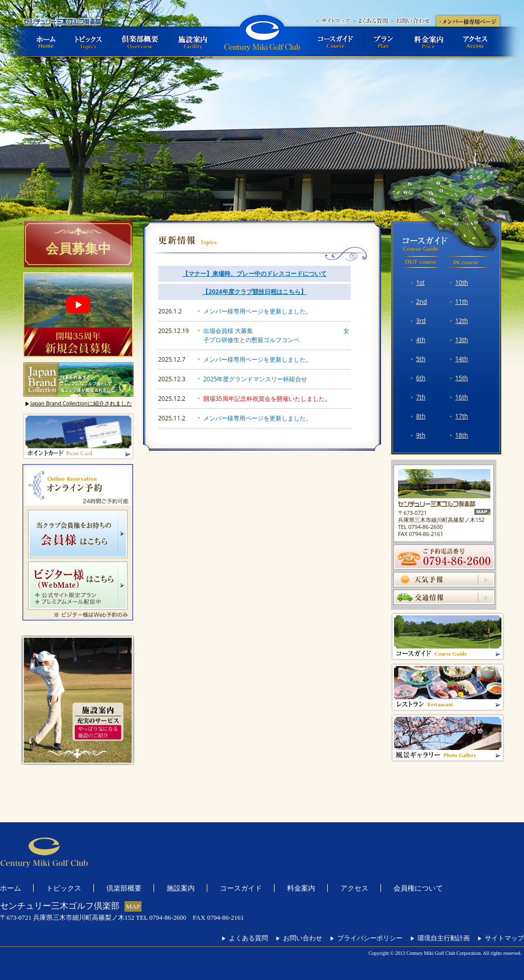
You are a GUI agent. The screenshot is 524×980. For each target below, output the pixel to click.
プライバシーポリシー (366, 938)
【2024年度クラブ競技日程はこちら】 (254, 292)
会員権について (418, 888)
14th (462, 359)
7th (421, 397)
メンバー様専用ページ (468, 20)
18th (462, 435)
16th (462, 397)
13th (462, 340)
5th (421, 359)
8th (421, 416)
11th (462, 302)
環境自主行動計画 (440, 938)
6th (421, 378)
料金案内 (429, 41)
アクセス (478, 41)
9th (421, 435)
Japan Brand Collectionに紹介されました (78, 404)
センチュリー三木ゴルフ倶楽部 (262, 36)
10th (462, 283)
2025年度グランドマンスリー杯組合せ (255, 379)
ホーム (44, 41)
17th (462, 416)
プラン (384, 41)
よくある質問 (372, 20)
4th (421, 340)
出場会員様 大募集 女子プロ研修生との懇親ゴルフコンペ (276, 335)
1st (420, 283)
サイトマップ (335, 20)
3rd (421, 321)
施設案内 (192, 41)
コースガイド (336, 41)
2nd (422, 302)
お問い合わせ (413, 20)
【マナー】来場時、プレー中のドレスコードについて (254, 274)
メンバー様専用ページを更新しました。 (257, 311)
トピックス (89, 41)
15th (462, 378)
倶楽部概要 (140, 41)
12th (462, 321)
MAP (133, 906)
